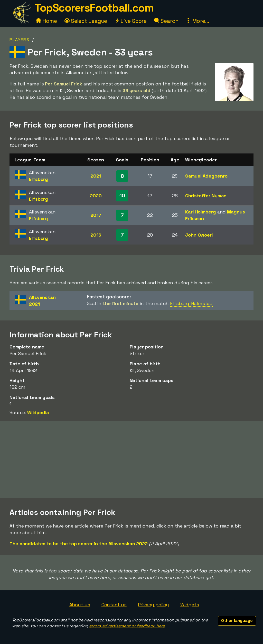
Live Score (131, 21)
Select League (86, 21)
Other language (237, 621)
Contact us (114, 605)
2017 (96, 215)
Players (20, 40)
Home (46, 21)
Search (166, 21)
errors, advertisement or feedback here (127, 626)
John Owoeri (199, 235)
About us (80, 605)
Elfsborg (39, 179)
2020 (96, 196)
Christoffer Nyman (206, 196)
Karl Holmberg (201, 212)
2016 (96, 235)
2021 (96, 176)
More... (197, 21)
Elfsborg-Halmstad (191, 303)
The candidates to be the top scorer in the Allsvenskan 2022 (79, 544)
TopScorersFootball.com (94, 8)
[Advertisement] (131, 460)
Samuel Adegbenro (206, 176)
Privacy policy (154, 605)
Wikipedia (38, 412)
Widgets (190, 605)
